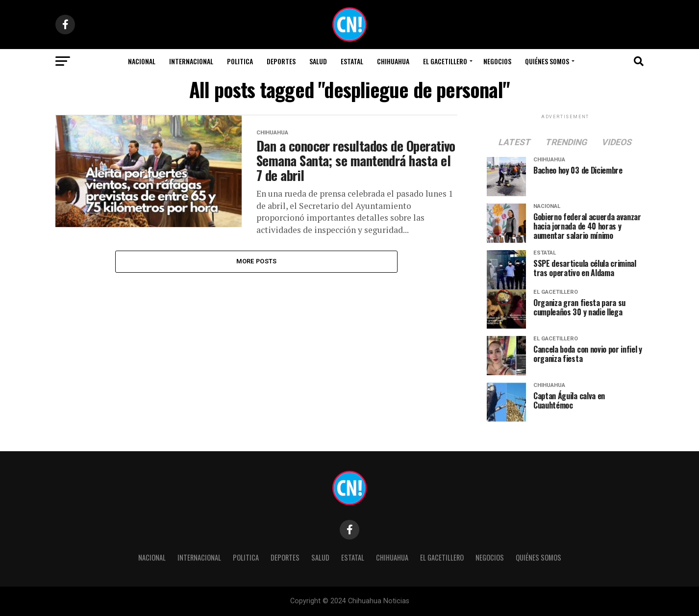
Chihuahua (393, 61)
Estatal (352, 61)
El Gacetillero (445, 61)
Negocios (497, 61)
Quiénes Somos (547, 61)
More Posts (257, 261)
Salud (318, 61)
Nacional (142, 61)
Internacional (191, 61)
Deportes (281, 61)
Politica (240, 61)
